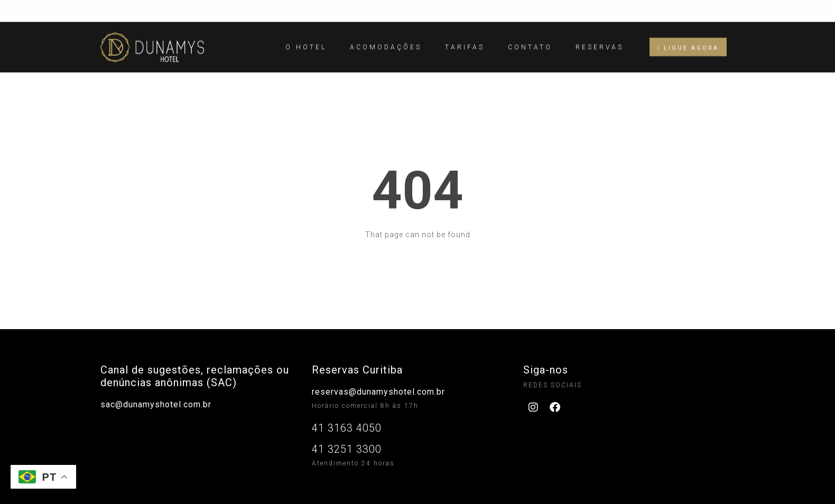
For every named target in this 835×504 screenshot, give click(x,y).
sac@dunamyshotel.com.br (156, 404)
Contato (530, 42)
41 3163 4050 (347, 428)
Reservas (600, 42)
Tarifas (465, 42)
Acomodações (386, 42)
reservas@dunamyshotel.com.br (378, 392)
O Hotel (306, 42)
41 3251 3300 (347, 449)
